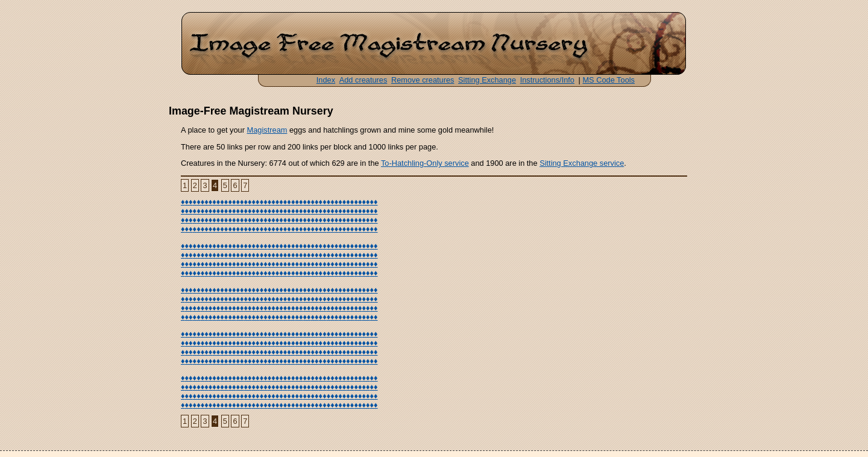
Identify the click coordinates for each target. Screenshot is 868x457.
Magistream (267, 130)
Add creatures (363, 80)
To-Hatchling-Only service (425, 163)
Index (326, 80)
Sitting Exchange (487, 80)
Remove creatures (423, 80)
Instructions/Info (547, 80)
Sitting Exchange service (582, 163)
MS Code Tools (609, 80)
